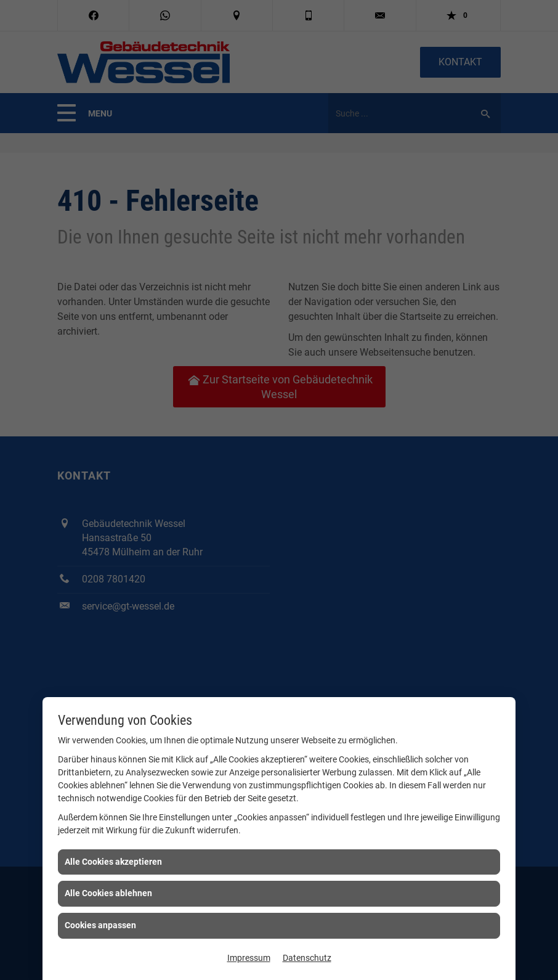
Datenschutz (307, 958)
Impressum (249, 958)
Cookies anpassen (100, 925)
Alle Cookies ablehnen (108, 893)
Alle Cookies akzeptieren (113, 862)
